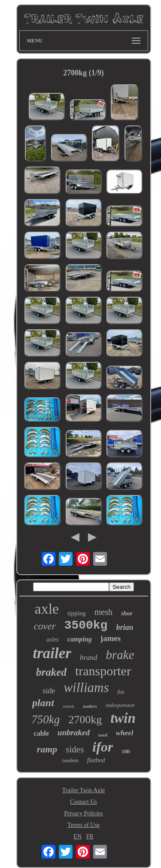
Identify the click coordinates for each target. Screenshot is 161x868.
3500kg (86, 625)
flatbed (96, 760)
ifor (103, 747)
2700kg (85, 720)
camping (80, 639)
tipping (77, 613)
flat (121, 692)
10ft (126, 752)
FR (90, 837)
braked (51, 672)
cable (42, 733)
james (111, 638)
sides (75, 749)
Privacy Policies (84, 813)
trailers (90, 706)
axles (53, 640)
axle (47, 609)
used (103, 735)
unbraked (74, 732)
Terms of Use (84, 825)
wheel (125, 733)
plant (43, 703)
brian (125, 627)
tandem (70, 760)
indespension (120, 705)
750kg (46, 719)
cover (45, 626)
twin (123, 718)
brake (120, 655)
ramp (47, 749)
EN (77, 837)
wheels (69, 706)
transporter (103, 671)
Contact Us (84, 802)
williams (86, 688)
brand (89, 658)
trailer (52, 653)
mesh (103, 612)
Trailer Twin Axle (84, 790)
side (49, 691)
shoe (127, 613)
